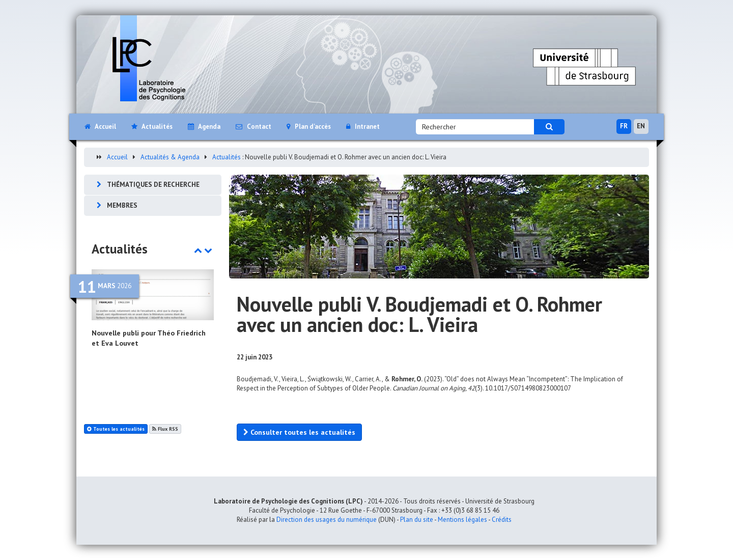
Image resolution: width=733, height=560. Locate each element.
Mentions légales (462, 520)
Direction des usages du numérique (327, 520)
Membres (122, 205)
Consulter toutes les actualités (299, 432)
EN (641, 126)
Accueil (117, 157)
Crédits (502, 520)
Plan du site (417, 520)
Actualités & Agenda (170, 157)
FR (624, 126)
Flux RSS (165, 429)
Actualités (227, 157)
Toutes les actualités (116, 429)
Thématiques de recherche (153, 185)
